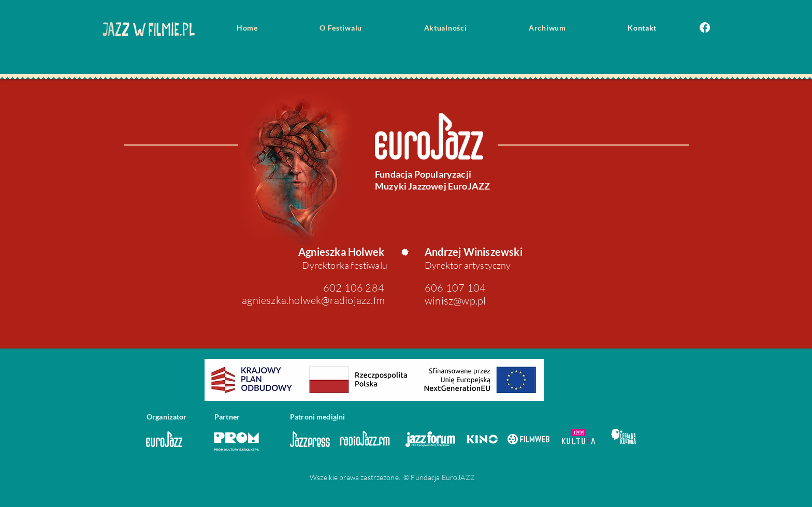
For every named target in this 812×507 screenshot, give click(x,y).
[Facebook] (705, 27)
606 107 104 (455, 288)
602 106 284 (354, 288)
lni (341, 417)
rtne (230, 417)
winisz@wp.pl (455, 301)
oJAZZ (464, 477)
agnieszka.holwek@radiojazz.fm (313, 300)
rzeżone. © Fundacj (405, 477)
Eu (445, 477)
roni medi (317, 417)
